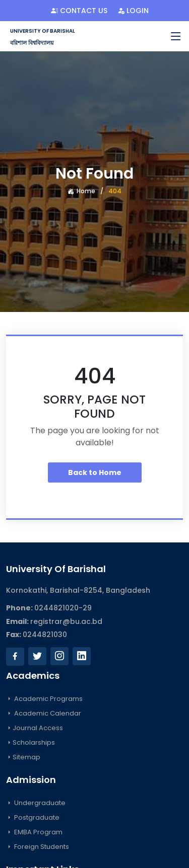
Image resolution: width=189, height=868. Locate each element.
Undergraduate (36, 803)
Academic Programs (44, 699)
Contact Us (79, 11)
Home (81, 191)
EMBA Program (34, 832)
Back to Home (95, 472)
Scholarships (30, 742)
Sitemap (23, 757)
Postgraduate (33, 817)
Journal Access (35, 728)
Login (133, 11)
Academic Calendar (44, 713)
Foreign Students (38, 847)
